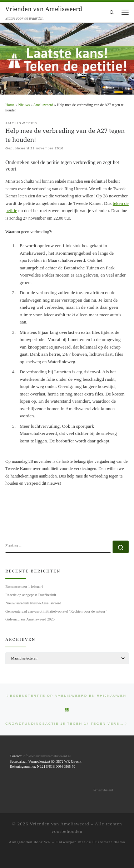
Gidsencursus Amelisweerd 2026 (30, 619)
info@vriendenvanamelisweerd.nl (46, 756)
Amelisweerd (43, 105)
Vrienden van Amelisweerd (59, 824)
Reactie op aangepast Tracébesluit (31, 595)
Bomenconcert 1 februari (24, 587)
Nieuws (24, 105)
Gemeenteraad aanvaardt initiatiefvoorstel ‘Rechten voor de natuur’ (56, 611)
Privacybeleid (103, 790)
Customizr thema (109, 842)
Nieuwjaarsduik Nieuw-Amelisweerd (33, 603)
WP (47, 842)
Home (10, 105)
